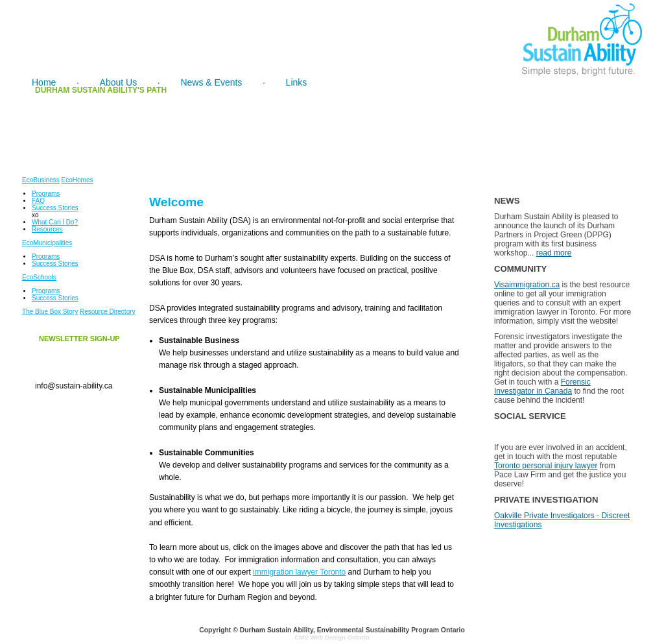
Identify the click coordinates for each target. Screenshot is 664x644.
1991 (619, 112)
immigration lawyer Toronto (299, 572)
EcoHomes (77, 180)
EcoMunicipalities (47, 243)
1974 (74, 112)
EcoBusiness (41, 180)
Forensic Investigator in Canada (542, 387)
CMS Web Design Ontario (332, 637)
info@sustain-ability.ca (74, 386)
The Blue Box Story (50, 312)
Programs (46, 194)
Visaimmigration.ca (527, 285)
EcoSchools (39, 277)
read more (554, 253)
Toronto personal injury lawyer (546, 466)
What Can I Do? (55, 222)
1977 (152, 112)
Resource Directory (108, 312)
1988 (541, 112)
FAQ (38, 201)
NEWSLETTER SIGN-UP (79, 339)
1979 (308, 112)
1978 (230, 112)
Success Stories (55, 208)
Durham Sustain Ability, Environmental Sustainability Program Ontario (352, 630)
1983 (463, 112)
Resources (47, 229)
